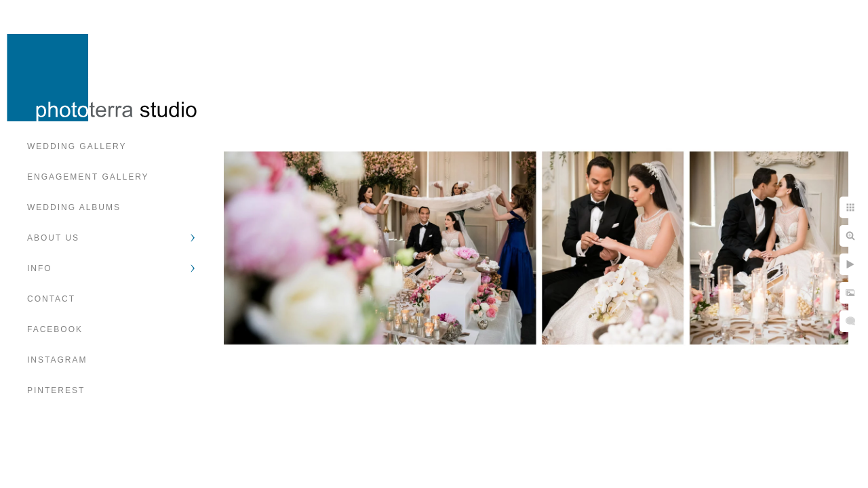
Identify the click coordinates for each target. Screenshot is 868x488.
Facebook (55, 329)
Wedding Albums (74, 207)
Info (40, 268)
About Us (53, 238)
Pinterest (56, 390)
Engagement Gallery (88, 177)
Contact (51, 299)
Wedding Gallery (77, 146)
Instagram (57, 360)
